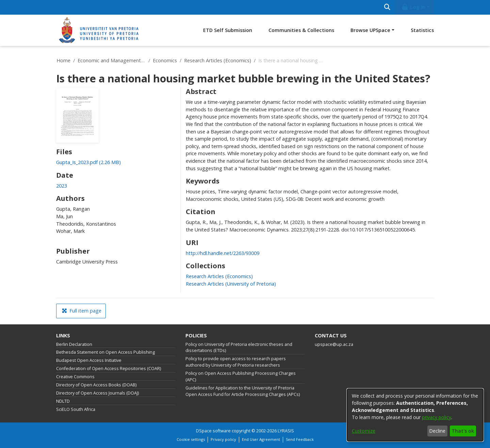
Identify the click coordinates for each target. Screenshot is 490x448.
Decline (437, 431)
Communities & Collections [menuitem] (301, 30)
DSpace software (213, 431)
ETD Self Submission (228, 30)
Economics (165, 60)
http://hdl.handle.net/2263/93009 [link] (223, 253)
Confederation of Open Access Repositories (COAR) (109, 369)
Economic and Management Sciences (112, 60)
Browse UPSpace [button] (370, 30)
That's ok (463, 431)
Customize (364, 431)
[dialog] (415, 415)
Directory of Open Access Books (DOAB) (96, 385)
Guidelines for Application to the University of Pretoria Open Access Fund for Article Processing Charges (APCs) (243, 391)
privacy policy (437, 417)
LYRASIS (286, 431)
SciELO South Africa (76, 409)
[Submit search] (387, 7)
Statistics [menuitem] (422, 30)
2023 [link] (62, 186)
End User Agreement (261, 439)
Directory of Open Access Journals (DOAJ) (97, 393)
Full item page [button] (82, 311)
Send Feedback (300, 439)
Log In (413, 7)
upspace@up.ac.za (334, 344)
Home (63, 60)
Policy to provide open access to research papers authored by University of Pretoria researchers (236, 362)
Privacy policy (223, 439)
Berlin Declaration (74, 344)
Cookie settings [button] (191, 439)
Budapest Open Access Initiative (89, 360)
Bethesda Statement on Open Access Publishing (105, 352)
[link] (88, 162)
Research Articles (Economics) (218, 60)
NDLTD (63, 401)
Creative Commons (75, 377)
